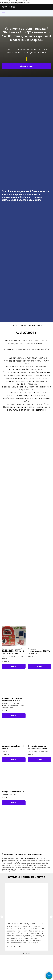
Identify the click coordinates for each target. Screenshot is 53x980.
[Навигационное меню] (50, 7)
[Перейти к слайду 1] (23, 954)
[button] (26, 66)
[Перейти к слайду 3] (27, 954)
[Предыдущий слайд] (2, 917)
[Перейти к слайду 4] (28, 954)
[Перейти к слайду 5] (30, 954)
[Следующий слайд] (51, 917)
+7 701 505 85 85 (8, 7)
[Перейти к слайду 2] (25, 954)
